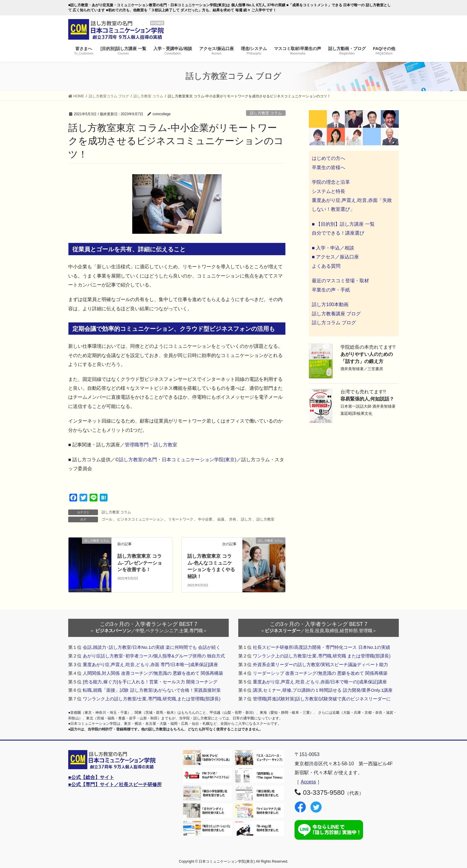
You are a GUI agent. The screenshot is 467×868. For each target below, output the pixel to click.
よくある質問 (326, 266)
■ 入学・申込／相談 (333, 248)
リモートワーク (181, 519)
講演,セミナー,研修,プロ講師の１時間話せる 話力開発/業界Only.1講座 (323, 690)
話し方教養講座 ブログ (336, 314)
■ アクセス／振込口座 (335, 257)
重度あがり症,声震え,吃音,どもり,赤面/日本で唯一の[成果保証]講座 (320, 682)
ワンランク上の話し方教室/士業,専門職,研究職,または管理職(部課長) (152, 699)
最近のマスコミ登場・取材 (340, 281)
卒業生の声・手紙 (331, 290)
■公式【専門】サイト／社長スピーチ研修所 (115, 784)
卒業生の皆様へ (329, 167)
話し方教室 (265, 519)
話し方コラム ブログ (334, 323)
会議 (221, 519)
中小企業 (205, 519)
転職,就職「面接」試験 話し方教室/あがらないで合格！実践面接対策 (152, 690)
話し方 (246, 519)
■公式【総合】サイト (91, 777)
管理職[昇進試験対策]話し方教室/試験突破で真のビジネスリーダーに (322, 699)
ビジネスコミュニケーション (140, 519)
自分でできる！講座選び (338, 233)
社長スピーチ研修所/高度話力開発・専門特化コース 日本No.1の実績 (322, 647)
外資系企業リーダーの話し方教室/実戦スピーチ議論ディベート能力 (320, 664)
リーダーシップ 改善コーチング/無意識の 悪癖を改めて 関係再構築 (320, 673)
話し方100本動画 (330, 304)
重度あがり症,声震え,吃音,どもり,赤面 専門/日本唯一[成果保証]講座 (150, 664)
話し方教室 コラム (266, 113)
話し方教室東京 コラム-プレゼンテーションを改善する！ (140, 563)
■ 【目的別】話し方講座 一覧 (343, 224)
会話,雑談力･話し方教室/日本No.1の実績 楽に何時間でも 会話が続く (152, 647)
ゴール (107, 519)
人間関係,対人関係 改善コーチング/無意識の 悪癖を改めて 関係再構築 (153, 673)
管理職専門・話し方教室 (151, 445)
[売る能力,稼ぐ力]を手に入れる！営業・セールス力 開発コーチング (150, 682)
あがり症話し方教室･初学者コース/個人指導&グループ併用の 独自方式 (154, 656)
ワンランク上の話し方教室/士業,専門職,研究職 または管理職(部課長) (322, 656)
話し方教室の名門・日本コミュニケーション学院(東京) (178, 460)
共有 (233, 519)
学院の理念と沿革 (331, 182)
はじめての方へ (329, 158)
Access (308, 782)
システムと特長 (329, 191)
